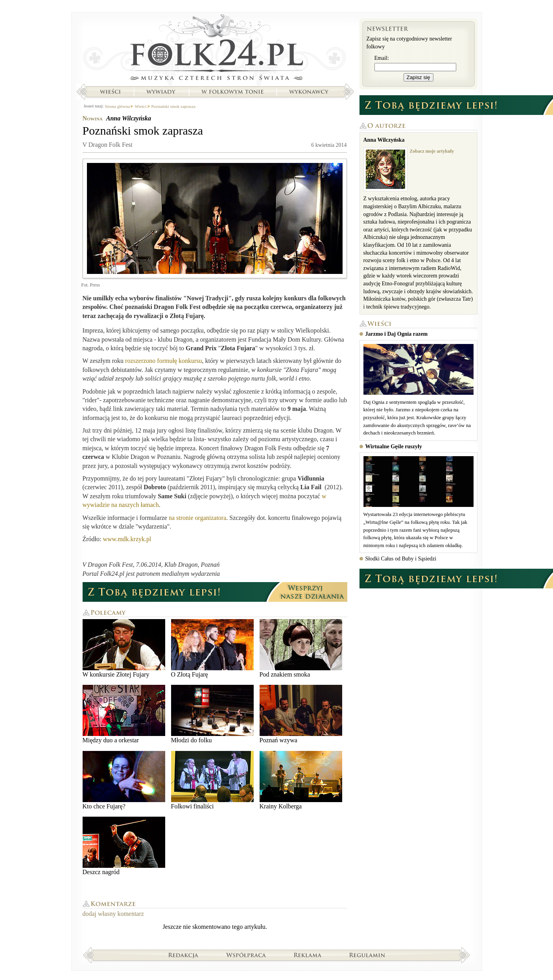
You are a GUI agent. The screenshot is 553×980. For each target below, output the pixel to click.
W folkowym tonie (232, 92)
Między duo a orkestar (124, 714)
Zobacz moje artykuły (432, 151)
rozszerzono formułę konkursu (164, 361)
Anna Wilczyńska (129, 118)
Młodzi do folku (212, 714)
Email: (382, 58)
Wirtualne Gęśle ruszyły (394, 447)
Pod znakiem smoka (301, 648)
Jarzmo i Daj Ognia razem (397, 334)
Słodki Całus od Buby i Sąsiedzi (401, 559)
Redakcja (183, 955)
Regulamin (367, 955)
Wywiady (161, 92)
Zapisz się (418, 77)
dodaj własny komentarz (113, 914)
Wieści (110, 92)
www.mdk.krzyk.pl (127, 539)
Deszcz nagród (124, 846)
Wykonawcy (310, 92)
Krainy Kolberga (301, 780)
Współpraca (246, 955)
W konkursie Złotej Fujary (124, 648)
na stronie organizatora (197, 518)
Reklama (308, 955)
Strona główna (215, 49)
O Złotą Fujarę (212, 648)
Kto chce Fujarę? (124, 780)
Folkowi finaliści (212, 780)
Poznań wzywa (301, 714)
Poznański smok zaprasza (173, 106)
